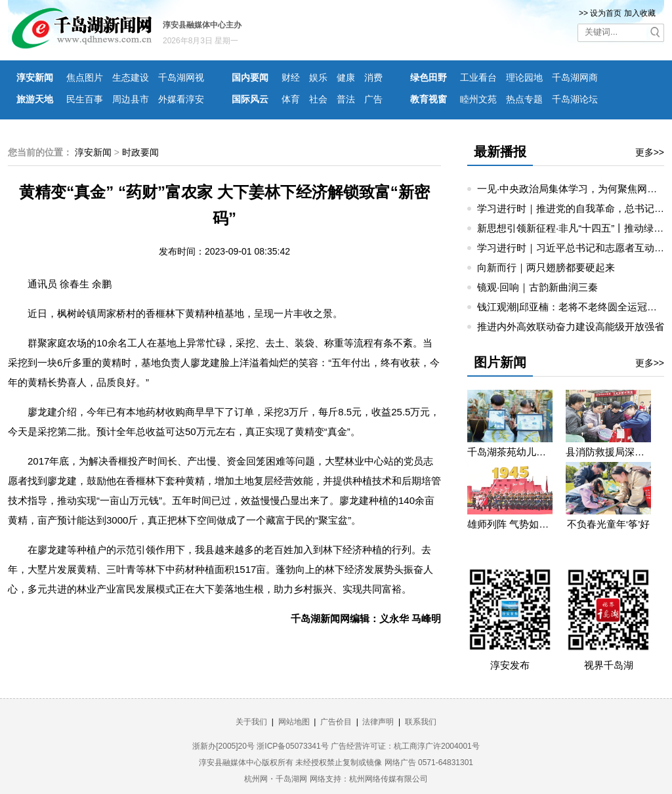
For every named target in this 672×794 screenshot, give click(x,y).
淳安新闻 (35, 77)
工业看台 (478, 77)
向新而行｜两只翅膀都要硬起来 (546, 267)
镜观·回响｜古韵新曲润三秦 (537, 287)
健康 (346, 77)
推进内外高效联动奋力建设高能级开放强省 (571, 326)
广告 (373, 99)
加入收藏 (640, 13)
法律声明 (378, 722)
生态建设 (131, 77)
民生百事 (85, 99)
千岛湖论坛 (575, 99)
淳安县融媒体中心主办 (202, 25)
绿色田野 (429, 77)
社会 (318, 99)
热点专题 (524, 99)
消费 (373, 77)
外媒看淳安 (181, 99)
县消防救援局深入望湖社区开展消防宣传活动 (608, 452)
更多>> (650, 152)
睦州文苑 (478, 99)
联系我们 (421, 722)
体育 (291, 99)
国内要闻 (250, 77)
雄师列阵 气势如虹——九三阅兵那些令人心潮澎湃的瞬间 (510, 524)
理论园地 (524, 77)
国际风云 (250, 99)
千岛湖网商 (575, 77)
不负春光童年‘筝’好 (609, 524)
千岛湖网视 (181, 77)
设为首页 (606, 13)
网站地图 (294, 722)
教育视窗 (429, 99)
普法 (346, 99)
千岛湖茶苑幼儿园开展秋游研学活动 (510, 452)
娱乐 (318, 77)
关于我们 (251, 722)
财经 (291, 77)
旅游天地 (35, 99)
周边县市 (131, 99)
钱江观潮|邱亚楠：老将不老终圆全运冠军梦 (572, 307)
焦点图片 (85, 77)
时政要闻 (140, 152)
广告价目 (336, 722)
